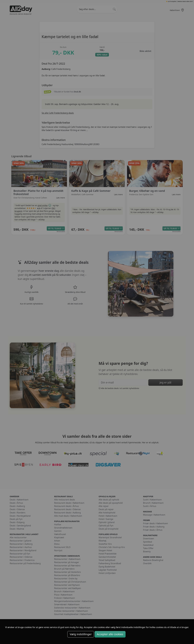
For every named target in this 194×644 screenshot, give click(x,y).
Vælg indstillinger (81, 634)
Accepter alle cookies (110, 634)
